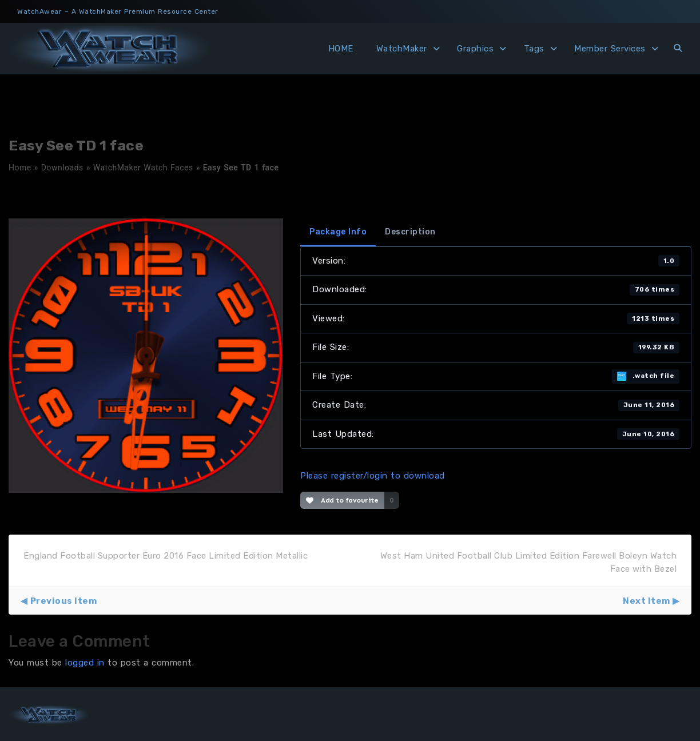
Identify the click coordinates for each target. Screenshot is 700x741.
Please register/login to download (373, 476)
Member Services (610, 49)
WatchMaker (402, 49)
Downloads (62, 168)
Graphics (475, 49)
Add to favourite (342, 500)
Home (20, 168)
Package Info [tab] (338, 232)
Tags (534, 49)
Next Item (647, 601)
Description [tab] (410, 232)
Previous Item (64, 601)
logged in (85, 663)
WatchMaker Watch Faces (143, 168)
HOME (341, 49)
